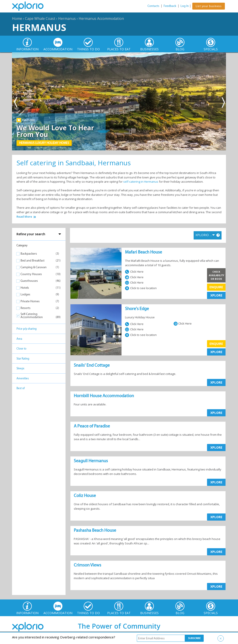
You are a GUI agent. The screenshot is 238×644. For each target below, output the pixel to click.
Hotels (25, 288)
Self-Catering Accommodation (32, 316)
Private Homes (30, 301)
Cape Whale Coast (40, 18)
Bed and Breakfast (33, 261)
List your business (209, 6)
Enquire (216, 287)
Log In (185, 6)
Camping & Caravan (34, 267)
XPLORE (216, 295)
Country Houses (31, 274)
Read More (24, 217)
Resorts (26, 308)
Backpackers (29, 254)
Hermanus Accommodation (101, 18)
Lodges (25, 294)
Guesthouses (29, 281)
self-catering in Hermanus (141, 182)
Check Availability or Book (216, 275)
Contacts (153, 6)
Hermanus (67, 18)
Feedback (170, 6)
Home (17, 18)
